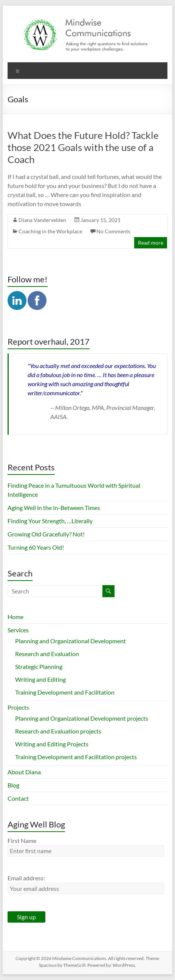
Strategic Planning (39, 666)
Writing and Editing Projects (52, 744)
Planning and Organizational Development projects (82, 718)
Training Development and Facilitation (65, 692)
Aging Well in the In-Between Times (54, 508)
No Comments (113, 231)
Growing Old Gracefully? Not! (46, 534)
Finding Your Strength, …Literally (50, 521)
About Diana (24, 772)
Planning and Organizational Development (70, 641)
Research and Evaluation (47, 654)
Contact (18, 798)
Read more (151, 243)
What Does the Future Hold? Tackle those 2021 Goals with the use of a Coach (83, 147)
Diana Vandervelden (42, 220)
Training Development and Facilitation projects (76, 757)
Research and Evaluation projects (58, 731)
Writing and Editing (40, 679)
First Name (22, 841)
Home (15, 617)
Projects (18, 707)
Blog (13, 785)
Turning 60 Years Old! (36, 547)
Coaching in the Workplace (50, 231)
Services (18, 630)
